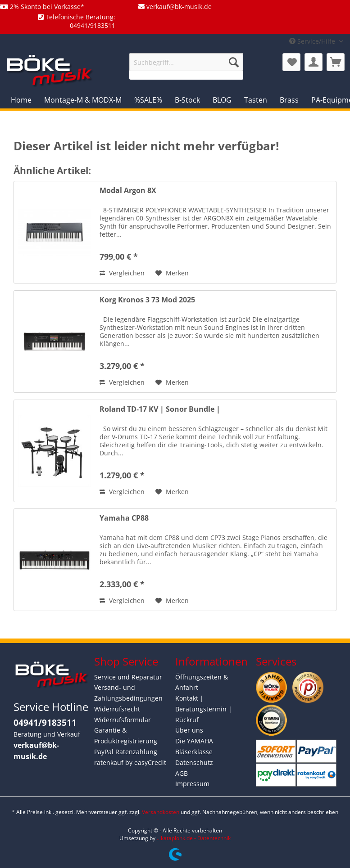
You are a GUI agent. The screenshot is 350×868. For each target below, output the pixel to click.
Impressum (192, 784)
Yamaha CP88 (124, 518)
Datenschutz (194, 762)
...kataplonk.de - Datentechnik (194, 838)
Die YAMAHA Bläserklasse (194, 746)
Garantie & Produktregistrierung (126, 735)
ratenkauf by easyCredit (130, 762)
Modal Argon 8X (128, 191)
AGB (182, 773)
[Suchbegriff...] (186, 62)
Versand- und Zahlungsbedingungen (128, 693)
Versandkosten (161, 812)
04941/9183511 (45, 723)
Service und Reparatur (128, 677)
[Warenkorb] (336, 62)
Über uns (189, 730)
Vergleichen (122, 273)
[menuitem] (186, 66)
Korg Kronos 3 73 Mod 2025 (147, 300)
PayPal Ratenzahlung (126, 752)
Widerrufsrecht (117, 709)
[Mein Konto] (314, 62)
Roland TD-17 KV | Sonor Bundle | (160, 409)
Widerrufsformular (123, 720)
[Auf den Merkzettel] (172, 273)
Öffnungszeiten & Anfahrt (202, 682)
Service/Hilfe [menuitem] (313, 41)
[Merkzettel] (291, 62)
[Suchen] (234, 62)
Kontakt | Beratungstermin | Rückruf (204, 709)
